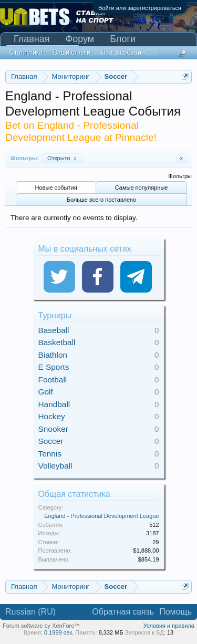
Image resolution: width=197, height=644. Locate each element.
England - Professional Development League (101, 516)
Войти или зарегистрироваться (140, 8)
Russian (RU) (30, 612)
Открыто (62, 158)
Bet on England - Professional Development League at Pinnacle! (81, 131)
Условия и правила (169, 626)
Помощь (175, 612)
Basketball (57, 342)
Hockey (52, 416)
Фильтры (180, 176)
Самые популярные (142, 188)
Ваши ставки (72, 53)
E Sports (54, 367)
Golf (46, 392)
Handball (54, 404)
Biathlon (53, 355)
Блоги (123, 39)
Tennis (50, 454)
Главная (32, 39)
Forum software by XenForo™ (41, 626)
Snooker (53, 429)
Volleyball (55, 466)
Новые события (56, 188)
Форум (80, 39)
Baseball (54, 330)
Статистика (26, 53)
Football (53, 380)
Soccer (51, 441)
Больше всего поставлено (101, 200)
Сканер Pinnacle (123, 52)
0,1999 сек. (59, 632)
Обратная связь (123, 612)
